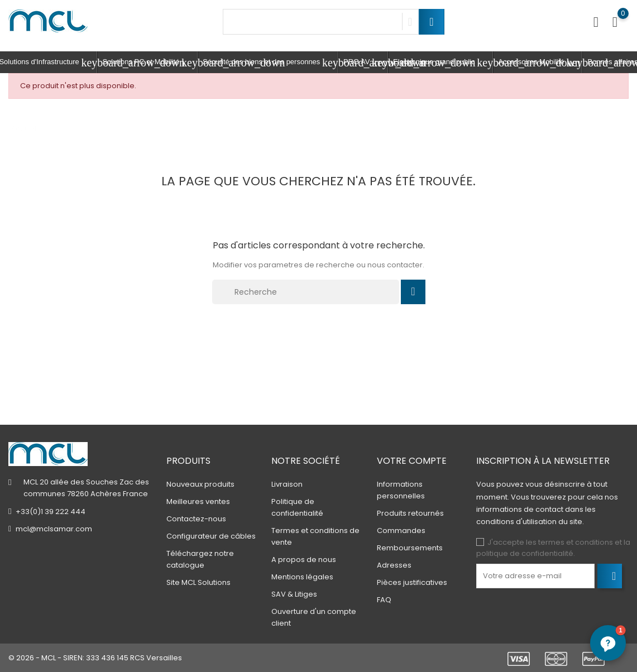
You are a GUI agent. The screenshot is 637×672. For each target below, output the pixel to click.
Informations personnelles (401, 490)
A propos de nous (304, 560)
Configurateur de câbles (211, 536)
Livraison (287, 484)
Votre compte (412, 461)
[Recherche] (306, 292)
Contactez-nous (196, 519)
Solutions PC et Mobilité (150, 63)
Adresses (394, 565)
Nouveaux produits (200, 484)
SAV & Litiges (294, 594)
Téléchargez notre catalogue (200, 559)
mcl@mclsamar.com (54, 529)
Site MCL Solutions (198, 582)
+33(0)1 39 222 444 (51, 512)
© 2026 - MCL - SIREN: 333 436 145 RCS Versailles (95, 658)
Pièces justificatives (412, 582)
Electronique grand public (443, 63)
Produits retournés (410, 513)
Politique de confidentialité (297, 507)
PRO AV (366, 63)
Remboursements (410, 548)
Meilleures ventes (198, 501)
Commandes (401, 531)
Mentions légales (302, 577)
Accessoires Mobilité (540, 63)
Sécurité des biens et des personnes (270, 63)
